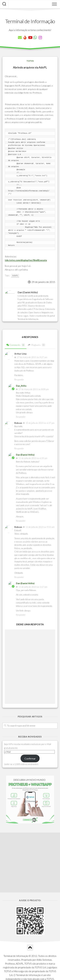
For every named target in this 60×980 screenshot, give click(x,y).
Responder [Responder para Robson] (19, 449)
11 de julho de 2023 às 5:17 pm (33, 587)
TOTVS (30, 61)
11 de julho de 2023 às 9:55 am (40, 527)
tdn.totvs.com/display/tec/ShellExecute (26, 260)
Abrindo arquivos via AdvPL (30, 67)
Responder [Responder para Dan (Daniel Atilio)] (21, 521)
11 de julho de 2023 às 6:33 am (33, 458)
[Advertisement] (30, 831)
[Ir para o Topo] (30, 903)
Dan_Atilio (21, 386)
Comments (16, 345)
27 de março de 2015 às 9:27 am (32, 357)
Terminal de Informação (30, 21)
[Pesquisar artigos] (4, 4)
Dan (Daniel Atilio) (25, 455)
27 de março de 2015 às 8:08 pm (34, 389)
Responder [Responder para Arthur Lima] (19, 380)
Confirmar (30, 758)
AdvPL (15, 275)
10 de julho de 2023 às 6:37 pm (40, 423)
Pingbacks (37, 345)
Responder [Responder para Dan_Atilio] (21, 417)
